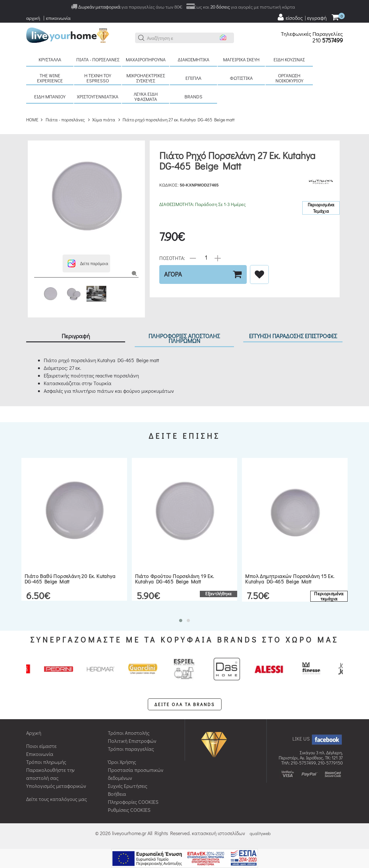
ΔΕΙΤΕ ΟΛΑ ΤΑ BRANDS (185, 704)
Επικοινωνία (40, 754)
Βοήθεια (117, 794)
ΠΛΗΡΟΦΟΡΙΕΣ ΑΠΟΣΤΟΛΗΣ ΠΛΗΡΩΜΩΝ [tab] (184, 338)
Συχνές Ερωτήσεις (128, 786)
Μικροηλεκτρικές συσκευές (146, 78)
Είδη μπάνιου (50, 96)
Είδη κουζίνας (289, 59)
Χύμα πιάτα (104, 120)
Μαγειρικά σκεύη (241, 59)
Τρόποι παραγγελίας (131, 749)
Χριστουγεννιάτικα (98, 96)
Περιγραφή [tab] (76, 336)
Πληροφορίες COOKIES (133, 802)
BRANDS (193, 96)
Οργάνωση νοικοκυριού (289, 78)
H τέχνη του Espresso (98, 78)
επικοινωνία (58, 18)
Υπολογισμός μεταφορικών (56, 786)
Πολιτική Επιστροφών (132, 741)
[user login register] (302, 17)
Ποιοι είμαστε (41, 746)
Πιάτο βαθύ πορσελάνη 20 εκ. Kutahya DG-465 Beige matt (70, 579)
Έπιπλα (193, 78)
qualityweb (260, 833)
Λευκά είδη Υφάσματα (146, 96)
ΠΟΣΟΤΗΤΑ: (172, 258)
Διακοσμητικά (194, 59)
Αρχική (34, 733)
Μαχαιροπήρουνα (146, 59)
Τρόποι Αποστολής (129, 733)
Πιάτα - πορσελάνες (98, 59)
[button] (141, 38)
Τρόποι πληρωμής (46, 762)
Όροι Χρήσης (122, 762)
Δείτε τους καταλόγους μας (56, 799)
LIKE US (318, 739)
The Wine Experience (50, 78)
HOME (32, 120)
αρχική (33, 18)
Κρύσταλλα (50, 59)
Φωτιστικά (241, 78)
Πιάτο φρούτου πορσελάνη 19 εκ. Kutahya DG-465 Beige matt (175, 579)
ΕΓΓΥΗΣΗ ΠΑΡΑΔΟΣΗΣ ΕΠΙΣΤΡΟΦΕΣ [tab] (293, 336)
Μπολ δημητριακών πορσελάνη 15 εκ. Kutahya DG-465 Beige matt (290, 579)
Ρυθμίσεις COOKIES (129, 810)
